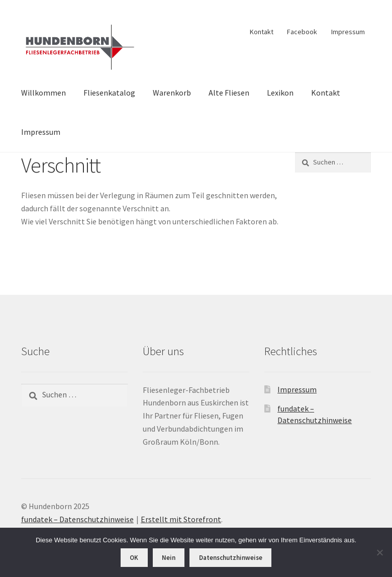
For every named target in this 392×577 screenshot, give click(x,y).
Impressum (348, 32)
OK (134, 558)
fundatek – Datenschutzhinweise (77, 519)
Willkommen (43, 93)
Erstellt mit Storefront (181, 519)
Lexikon (280, 93)
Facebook (302, 32)
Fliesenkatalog (109, 93)
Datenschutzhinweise (231, 558)
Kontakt (262, 32)
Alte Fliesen (229, 93)
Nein (169, 558)
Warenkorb (172, 93)
